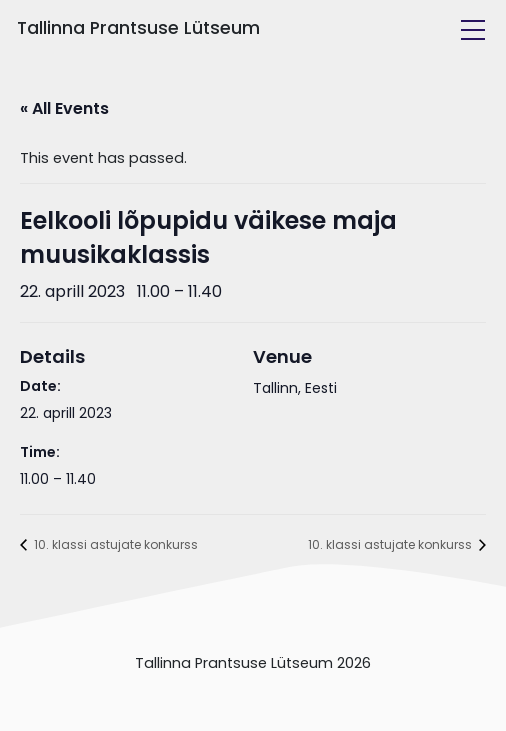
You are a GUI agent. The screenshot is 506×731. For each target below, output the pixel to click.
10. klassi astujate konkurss (114, 544)
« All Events (64, 108)
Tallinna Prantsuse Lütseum (138, 28)
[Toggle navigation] (473, 30)
